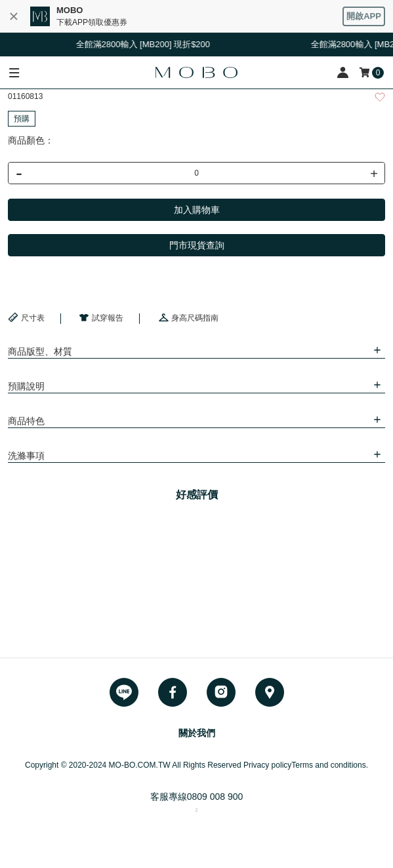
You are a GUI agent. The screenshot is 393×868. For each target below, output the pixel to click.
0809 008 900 (215, 797)
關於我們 (197, 733)
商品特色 (26, 421)
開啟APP (364, 16)
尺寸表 (26, 317)
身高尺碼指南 (188, 317)
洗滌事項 (26, 456)
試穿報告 (101, 317)
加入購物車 (197, 210)
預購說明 (26, 386)
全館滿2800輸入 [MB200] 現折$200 (148, 44)
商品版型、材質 (40, 351)
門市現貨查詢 (197, 245)
